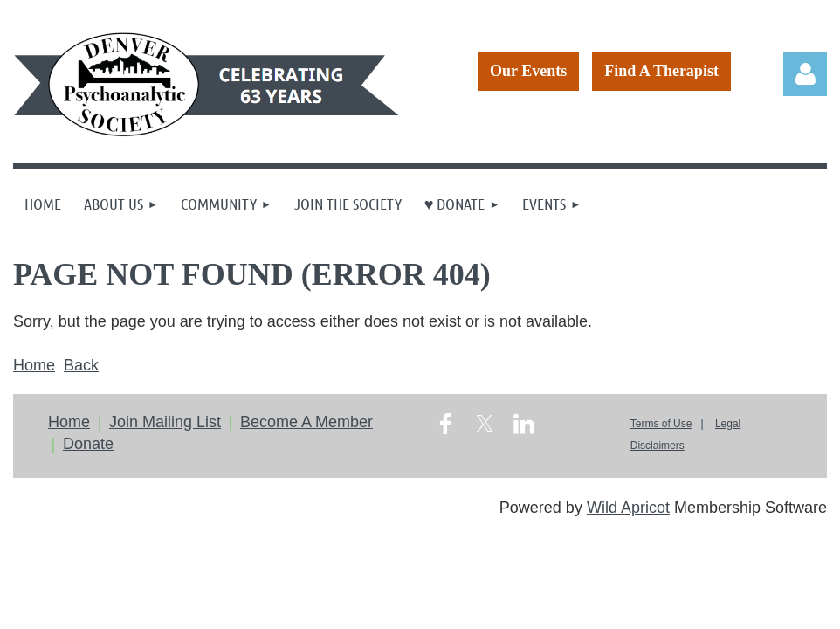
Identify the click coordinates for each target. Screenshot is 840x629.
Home (34, 365)
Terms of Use (661, 424)
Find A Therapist (661, 71)
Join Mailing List (165, 422)
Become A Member (306, 422)
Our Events (528, 71)
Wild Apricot (628, 508)
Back (81, 365)
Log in (805, 74)
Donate (88, 444)
